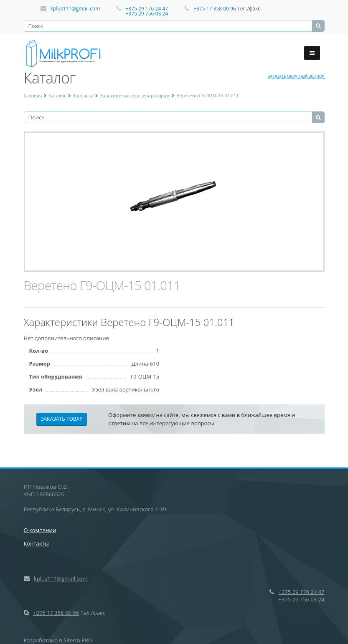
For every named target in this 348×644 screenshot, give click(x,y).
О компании (40, 530)
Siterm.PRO (78, 640)
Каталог (57, 95)
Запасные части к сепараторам (135, 95)
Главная (33, 95)
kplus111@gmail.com (75, 9)
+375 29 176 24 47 (147, 9)
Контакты (36, 543)
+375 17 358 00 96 (215, 9)
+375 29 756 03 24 (147, 14)
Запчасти (83, 95)
